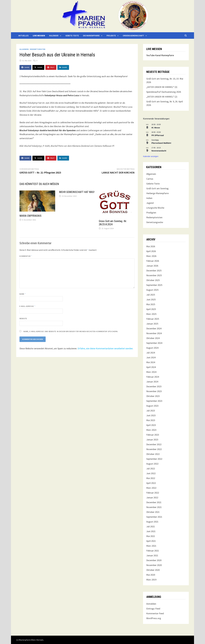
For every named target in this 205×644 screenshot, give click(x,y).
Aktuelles (23, 36)
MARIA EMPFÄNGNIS (30, 216)
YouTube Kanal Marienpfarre (160, 55)
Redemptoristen (38, 49)
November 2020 (154, 565)
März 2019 (151, 580)
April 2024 (151, 367)
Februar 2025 (153, 319)
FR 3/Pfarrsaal (158, 135)
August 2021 (152, 522)
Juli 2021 (151, 526)
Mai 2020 (151, 575)
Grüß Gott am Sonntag (157, 188)
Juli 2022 (151, 469)
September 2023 (154, 401)
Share (25, 67)
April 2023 (151, 425)
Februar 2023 (153, 435)
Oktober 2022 (153, 454)
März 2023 (151, 430)
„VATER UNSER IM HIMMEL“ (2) (162, 97)
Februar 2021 (153, 551)
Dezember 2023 (154, 386)
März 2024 (151, 372)
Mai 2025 (151, 304)
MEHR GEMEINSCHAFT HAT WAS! (77, 192)
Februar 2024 (153, 377)
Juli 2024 (151, 353)
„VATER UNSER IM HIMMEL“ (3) (162, 87)
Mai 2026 (151, 246)
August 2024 (152, 348)
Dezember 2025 (154, 271)
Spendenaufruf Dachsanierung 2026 (164, 92)
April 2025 (151, 309)
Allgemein (24, 49)
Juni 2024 (151, 357)
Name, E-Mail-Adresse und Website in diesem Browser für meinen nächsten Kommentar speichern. (71, 331)
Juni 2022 (151, 473)
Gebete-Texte (72, 36)
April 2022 (151, 483)
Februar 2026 (153, 261)
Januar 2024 (152, 382)
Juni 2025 (151, 299)
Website (23, 318)
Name (23, 294)
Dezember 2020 (154, 560)
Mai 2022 (151, 478)
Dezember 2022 (154, 444)
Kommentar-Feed (155, 613)
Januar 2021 (152, 555)
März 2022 (151, 488)
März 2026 (151, 256)
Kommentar (26, 256)
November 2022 (154, 449)
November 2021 (154, 507)
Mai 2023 (151, 420)
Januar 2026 (152, 266)
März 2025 (151, 314)
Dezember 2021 (154, 502)
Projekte (111, 36)
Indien (149, 198)
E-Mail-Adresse (27, 306)
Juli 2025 (151, 295)
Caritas (150, 179)
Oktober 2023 (153, 396)
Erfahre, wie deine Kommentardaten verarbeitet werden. (105, 348)
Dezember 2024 (154, 328)
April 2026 (151, 251)
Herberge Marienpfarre (157, 193)
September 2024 (154, 343)
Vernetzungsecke (155, 222)
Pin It (51, 67)
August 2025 (152, 290)
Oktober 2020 (153, 570)
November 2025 (154, 275)
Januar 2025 (152, 324)
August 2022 (152, 464)
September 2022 (154, 459)
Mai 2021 (151, 536)
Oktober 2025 (153, 280)
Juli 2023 (151, 411)
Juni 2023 (151, 415)
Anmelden (151, 604)
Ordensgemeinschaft (133, 36)
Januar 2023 (152, 440)
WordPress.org (154, 618)
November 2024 (154, 333)
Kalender (54, 36)
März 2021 (151, 546)
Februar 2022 (153, 493)
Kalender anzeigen (151, 156)
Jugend (150, 203)
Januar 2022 (152, 497)
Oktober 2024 (153, 338)
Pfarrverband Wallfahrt (161, 143)
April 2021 (151, 541)
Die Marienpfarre (91, 36)
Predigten (151, 213)
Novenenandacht (159, 151)
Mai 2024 (151, 362)
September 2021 (154, 517)
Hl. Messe (156, 128)
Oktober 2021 (153, 512)
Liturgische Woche (155, 208)
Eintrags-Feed (153, 609)
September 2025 (154, 285)
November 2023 (154, 391)
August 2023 (152, 406)
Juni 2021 (151, 531)
